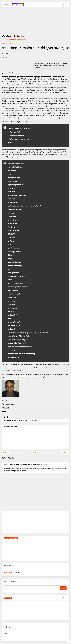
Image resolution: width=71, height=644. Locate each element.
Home (3, 44)
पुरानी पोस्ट (65, 452)
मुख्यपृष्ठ (35, 452)
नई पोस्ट (5, 452)
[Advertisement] (35, 20)
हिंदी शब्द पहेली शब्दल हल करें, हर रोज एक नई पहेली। (16, 39)
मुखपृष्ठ (6, 633)
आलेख (10, 44)
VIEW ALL (64, 597)
